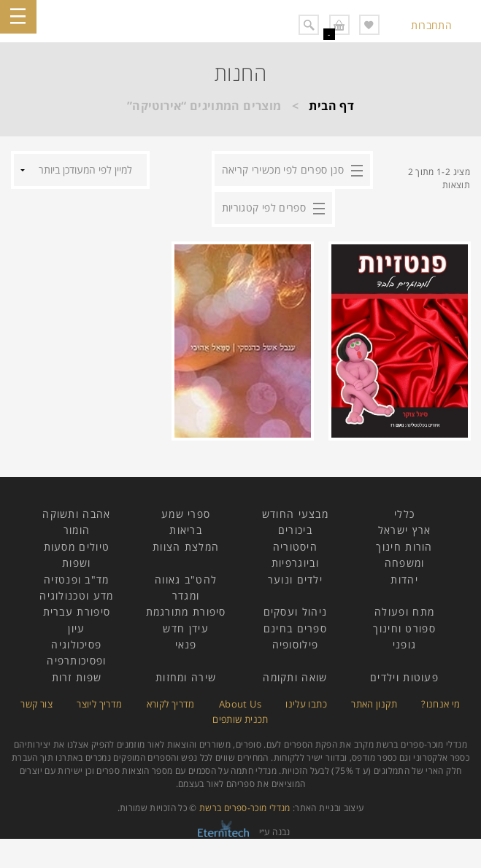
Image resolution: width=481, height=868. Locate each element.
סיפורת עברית (77, 612)
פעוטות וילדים (404, 677)
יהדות (404, 580)
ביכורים (295, 530)
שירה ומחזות (186, 677)
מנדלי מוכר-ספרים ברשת (245, 808)
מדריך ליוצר (99, 704)
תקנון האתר (374, 704)
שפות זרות (77, 677)
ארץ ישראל (405, 530)
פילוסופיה (296, 644)
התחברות (431, 25)
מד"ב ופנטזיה (77, 580)
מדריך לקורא (171, 704)
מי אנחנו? (440, 704)
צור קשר (36, 704)
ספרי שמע (186, 514)
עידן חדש (185, 628)
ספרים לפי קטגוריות (264, 208)
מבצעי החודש (295, 514)
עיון (76, 628)
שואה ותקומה (295, 677)
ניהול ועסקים (296, 612)
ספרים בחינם (295, 628)
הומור (77, 530)
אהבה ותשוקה (76, 514)
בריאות (186, 530)
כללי (404, 514)
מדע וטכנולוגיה (76, 596)
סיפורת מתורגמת (186, 612)
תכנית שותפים (240, 719)
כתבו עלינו (306, 704)
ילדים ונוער (295, 580)
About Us (240, 704)
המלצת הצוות (186, 547)
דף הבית (331, 106)
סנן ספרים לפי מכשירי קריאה (283, 170)
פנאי (186, 644)
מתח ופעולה (404, 612)
